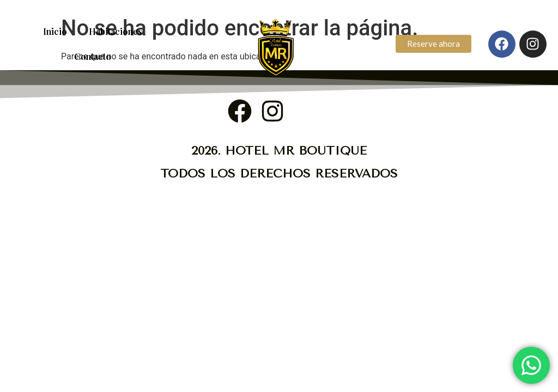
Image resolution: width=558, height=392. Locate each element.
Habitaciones (116, 31)
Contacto (93, 56)
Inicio (55, 31)
